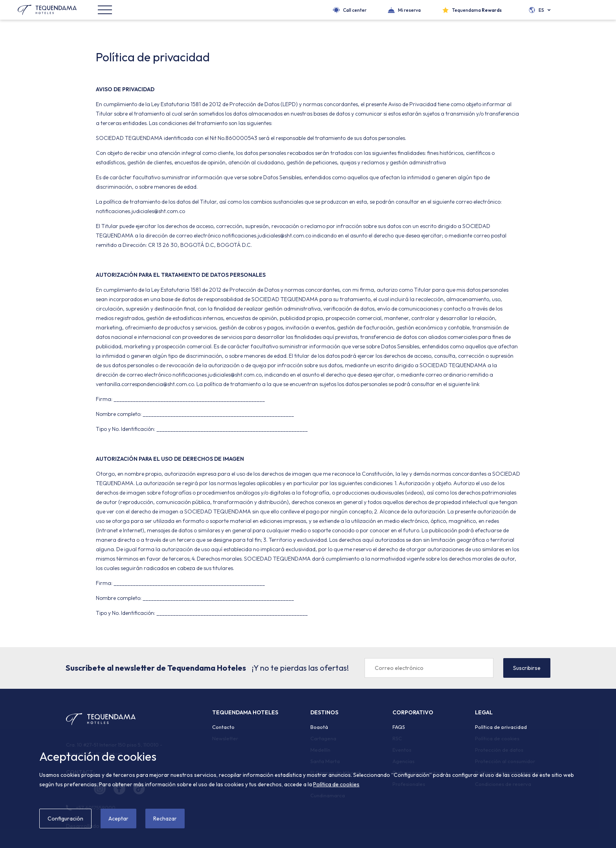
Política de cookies (336, 784)
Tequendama (477, 10)
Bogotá (319, 727)
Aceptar (118, 819)
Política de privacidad (501, 727)
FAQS (399, 727)
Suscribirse (527, 668)
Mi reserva (409, 10)
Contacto (223, 727)
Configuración (65, 819)
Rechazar (165, 819)
